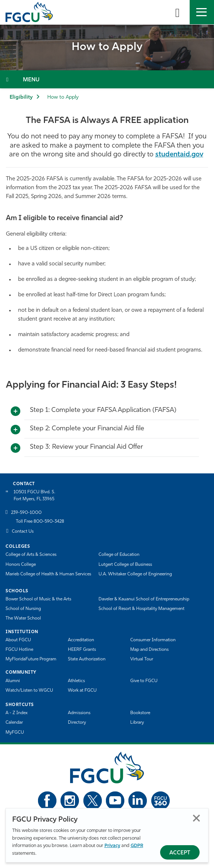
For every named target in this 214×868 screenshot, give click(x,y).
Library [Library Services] (137, 723)
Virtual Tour (142, 659)
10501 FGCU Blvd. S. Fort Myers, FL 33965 (34, 496)
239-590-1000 (26, 513)
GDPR (137, 846)
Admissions (79, 713)
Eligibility (21, 97)
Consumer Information (153, 640)
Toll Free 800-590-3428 (40, 522)
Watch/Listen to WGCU (29, 691)
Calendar (14, 723)
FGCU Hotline (19, 650)
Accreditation (81, 640)
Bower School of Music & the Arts (38, 599)
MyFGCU (15, 733)
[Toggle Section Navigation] (107, 79)
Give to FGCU (144, 681)
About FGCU (18, 640)
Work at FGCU (82, 691)
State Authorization (87, 659)
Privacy (112, 846)
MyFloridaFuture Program (31, 659)
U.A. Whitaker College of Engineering (135, 574)
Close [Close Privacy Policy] (196, 818)
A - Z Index (17, 713)
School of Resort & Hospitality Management (141, 609)
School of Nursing (23, 609)
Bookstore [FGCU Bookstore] (140, 713)
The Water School (23, 618)
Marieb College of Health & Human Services (48, 574)
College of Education (119, 555)
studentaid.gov (179, 155)
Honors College (21, 565)
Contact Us (23, 532)
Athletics (76, 681)
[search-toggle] (177, 12)
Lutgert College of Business (125, 565)
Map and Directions (149, 650)
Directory (77, 723)
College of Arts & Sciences (31, 555)
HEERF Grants (82, 650)
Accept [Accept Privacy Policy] (180, 853)
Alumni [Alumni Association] (13, 681)
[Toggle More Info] (15, 412)
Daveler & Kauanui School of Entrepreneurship (144, 599)
